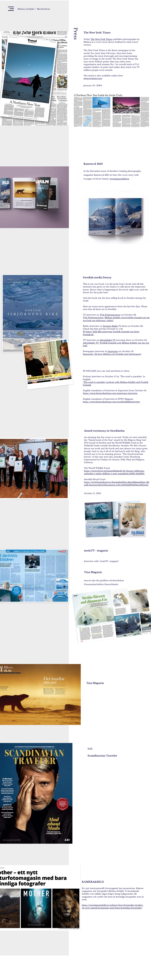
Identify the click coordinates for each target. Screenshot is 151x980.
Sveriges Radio (110, 326)
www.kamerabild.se (119, 179)
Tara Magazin (95, 683)
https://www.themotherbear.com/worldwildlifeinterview (111, 402)
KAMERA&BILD (93, 882)
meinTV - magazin (96, 551)
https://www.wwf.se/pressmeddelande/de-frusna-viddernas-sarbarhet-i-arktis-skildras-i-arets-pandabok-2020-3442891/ (114, 472)
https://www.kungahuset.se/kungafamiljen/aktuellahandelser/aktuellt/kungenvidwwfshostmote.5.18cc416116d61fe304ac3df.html (117, 484)
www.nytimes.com (93, 78)
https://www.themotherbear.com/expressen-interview (110, 393)
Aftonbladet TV (108, 340)
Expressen (113, 351)
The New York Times (97, 33)
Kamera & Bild (93, 164)
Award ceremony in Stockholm (104, 431)
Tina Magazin (93, 572)
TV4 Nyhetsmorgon (110, 315)
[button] (11, 9)
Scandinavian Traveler (103, 756)
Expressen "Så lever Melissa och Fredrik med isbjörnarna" (112, 354)
